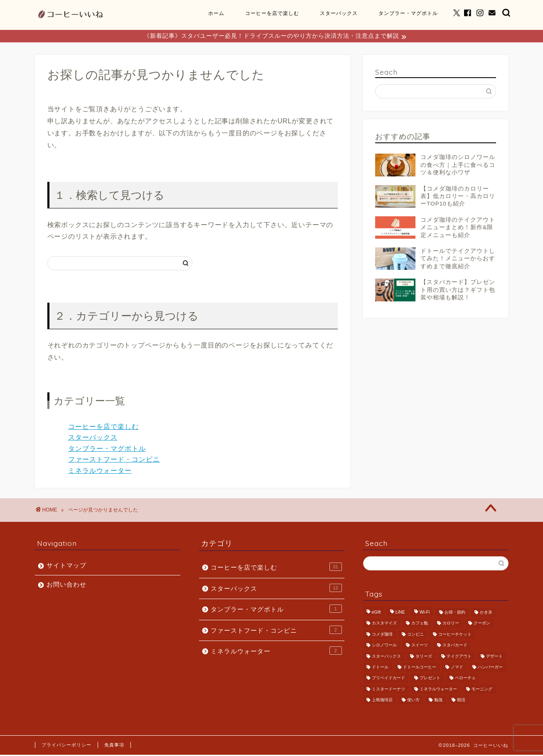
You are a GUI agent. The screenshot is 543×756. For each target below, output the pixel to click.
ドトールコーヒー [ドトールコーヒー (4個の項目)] (420, 668)
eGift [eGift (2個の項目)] (376, 613)
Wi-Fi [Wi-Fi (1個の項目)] (425, 613)
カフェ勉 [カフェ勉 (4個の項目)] (420, 625)
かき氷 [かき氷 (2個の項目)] (486, 613)
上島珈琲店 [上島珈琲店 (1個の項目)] (382, 701)
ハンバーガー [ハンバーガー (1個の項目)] (490, 668)
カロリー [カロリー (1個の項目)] (451, 625)
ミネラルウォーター (100, 472)
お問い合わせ (66, 586)
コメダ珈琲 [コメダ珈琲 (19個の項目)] (382, 635)
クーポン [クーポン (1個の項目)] (482, 625)
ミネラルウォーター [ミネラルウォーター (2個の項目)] (438, 690)
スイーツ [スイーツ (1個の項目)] (420, 647)
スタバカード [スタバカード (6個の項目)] (455, 647)
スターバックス (339, 13)
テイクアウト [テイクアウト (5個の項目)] (459, 657)
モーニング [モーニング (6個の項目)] (482, 690)
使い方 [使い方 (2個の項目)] (413, 701)
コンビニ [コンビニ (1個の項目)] (415, 635)
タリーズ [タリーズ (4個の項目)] (424, 657)
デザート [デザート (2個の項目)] (494, 657)
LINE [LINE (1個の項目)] (400, 613)
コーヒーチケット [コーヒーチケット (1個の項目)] (455, 635)
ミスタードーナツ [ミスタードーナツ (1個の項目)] (388, 690)
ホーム (216, 13)
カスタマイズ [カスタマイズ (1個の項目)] (384, 625)
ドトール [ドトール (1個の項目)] (380, 668)
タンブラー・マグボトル (408, 13)
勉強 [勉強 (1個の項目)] (438, 701)
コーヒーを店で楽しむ (272, 13)
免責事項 (114, 746)
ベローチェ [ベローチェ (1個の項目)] (465, 679)
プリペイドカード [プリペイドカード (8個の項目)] (388, 679)
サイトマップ (66, 566)
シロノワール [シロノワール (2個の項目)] (384, 647)
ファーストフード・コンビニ (114, 461)
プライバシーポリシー (66, 746)
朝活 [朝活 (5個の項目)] (461, 701)
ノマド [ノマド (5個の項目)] (457, 668)
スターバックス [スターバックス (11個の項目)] (386, 657)
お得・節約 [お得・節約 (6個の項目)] (455, 613)
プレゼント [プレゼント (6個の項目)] (430, 679)
